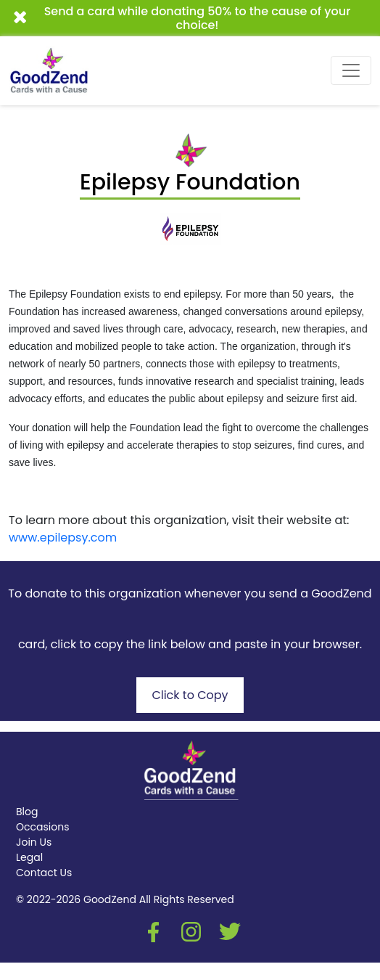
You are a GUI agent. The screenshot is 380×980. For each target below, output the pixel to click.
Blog (27, 812)
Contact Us (44, 873)
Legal (29, 857)
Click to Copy (190, 695)
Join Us (34, 842)
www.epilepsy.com (63, 538)
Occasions (42, 827)
